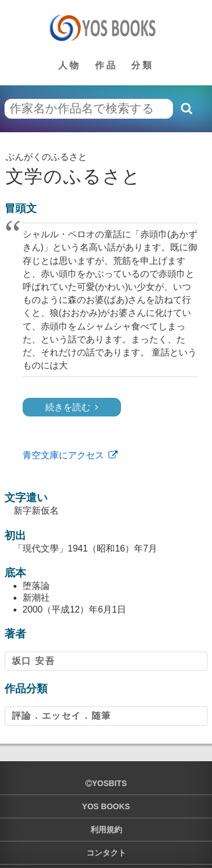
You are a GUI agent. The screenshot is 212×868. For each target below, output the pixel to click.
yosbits (106, 783)
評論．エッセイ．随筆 (62, 716)
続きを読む (68, 407)
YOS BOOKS (106, 806)
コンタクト (106, 853)
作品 (106, 65)
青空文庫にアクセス (63, 455)
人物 (70, 65)
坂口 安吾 (33, 661)
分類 (142, 65)
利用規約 (106, 830)
